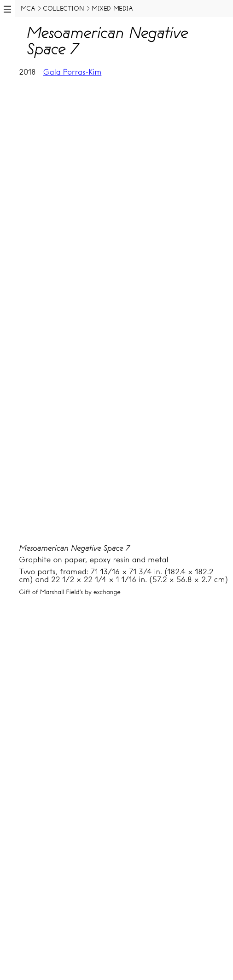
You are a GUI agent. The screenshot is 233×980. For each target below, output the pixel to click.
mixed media (112, 8)
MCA (28, 8)
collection (63, 8)
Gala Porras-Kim (72, 72)
